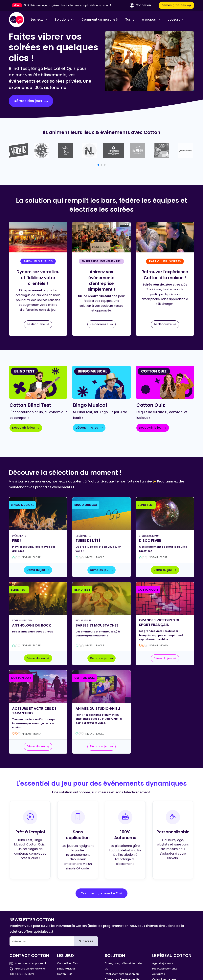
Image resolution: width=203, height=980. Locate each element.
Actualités (159, 974)
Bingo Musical (66, 969)
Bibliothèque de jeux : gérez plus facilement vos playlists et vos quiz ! (67, 5)
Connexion (140, 5)
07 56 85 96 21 (25, 974)
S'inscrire (86, 941)
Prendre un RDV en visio (27, 969)
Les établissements (165, 969)
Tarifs (130, 20)
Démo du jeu (38, 570)
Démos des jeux (31, 101)
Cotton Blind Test (68, 963)
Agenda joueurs (163, 963)
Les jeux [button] (39, 20)
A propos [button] (151, 20)
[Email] (42, 941)
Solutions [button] (64, 20)
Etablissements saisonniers (122, 974)
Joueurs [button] (176, 20)
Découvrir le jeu (26, 428)
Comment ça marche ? (100, 20)
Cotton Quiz (65, 974)
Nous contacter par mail (28, 963)
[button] (98, 165)
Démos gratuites (176, 5)
